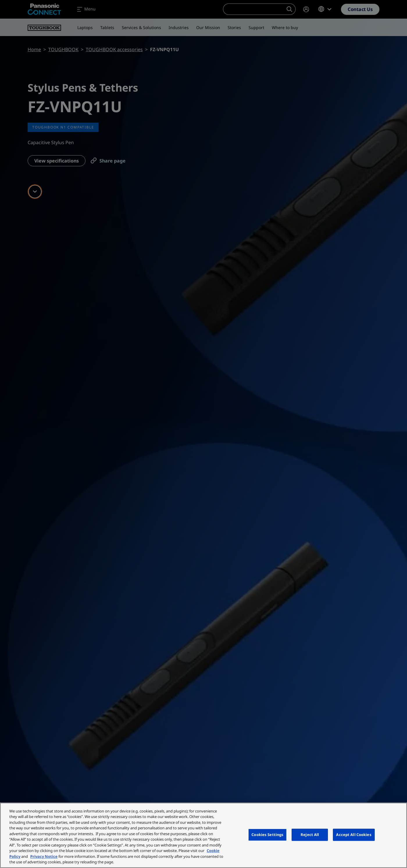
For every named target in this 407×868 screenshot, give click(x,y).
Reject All (310, 835)
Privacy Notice (44, 856)
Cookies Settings (267, 835)
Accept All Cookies (354, 835)
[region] (203, 835)
